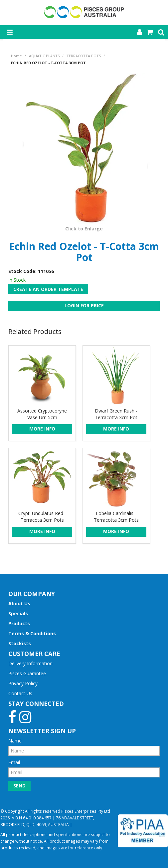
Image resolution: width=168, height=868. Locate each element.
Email (14, 762)
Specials (18, 613)
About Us (19, 603)
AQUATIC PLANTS (44, 56)
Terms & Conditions (32, 633)
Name (15, 741)
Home (16, 56)
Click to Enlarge (84, 229)
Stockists (20, 643)
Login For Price (84, 305)
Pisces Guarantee (27, 673)
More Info (42, 429)
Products (19, 623)
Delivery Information (30, 663)
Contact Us (20, 693)
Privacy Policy (23, 683)
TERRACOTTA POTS (84, 56)
